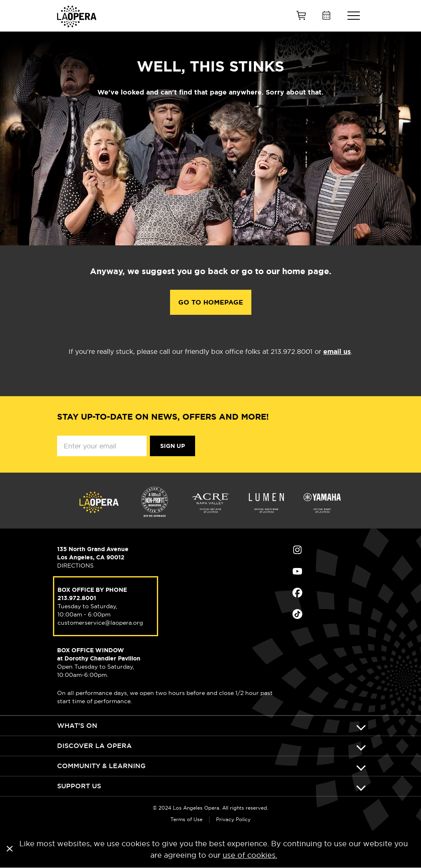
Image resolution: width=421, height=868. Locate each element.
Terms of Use (186, 819)
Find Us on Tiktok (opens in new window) (297, 614)
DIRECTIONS (75, 566)
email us (337, 352)
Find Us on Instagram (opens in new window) (297, 550)
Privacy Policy (233, 819)
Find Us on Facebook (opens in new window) (297, 593)
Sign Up (173, 446)
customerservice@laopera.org (100, 623)
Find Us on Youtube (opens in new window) (297, 571)
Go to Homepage (211, 302)
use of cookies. (250, 855)
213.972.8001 (77, 598)
